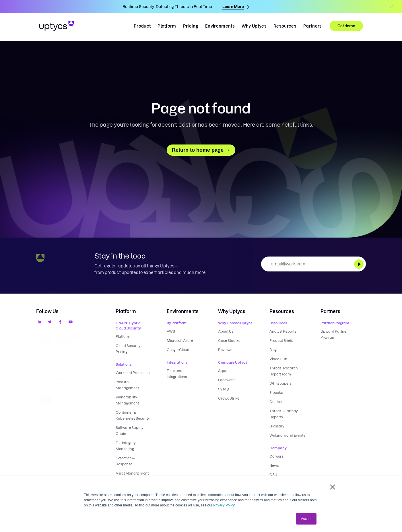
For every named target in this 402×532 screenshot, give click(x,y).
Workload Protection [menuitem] (133, 373)
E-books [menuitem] (276, 393)
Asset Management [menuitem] (132, 473)
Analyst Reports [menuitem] (283, 331)
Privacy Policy (224, 505)
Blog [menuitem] (273, 350)
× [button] (332, 487)
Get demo (346, 26)
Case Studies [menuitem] (229, 341)
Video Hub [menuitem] (278, 359)
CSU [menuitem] (273, 475)
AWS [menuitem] (171, 331)
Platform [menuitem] (123, 337)
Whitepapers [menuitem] (280, 383)
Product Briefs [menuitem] (281, 341)
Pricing (191, 26)
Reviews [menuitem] (225, 350)
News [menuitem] (274, 466)
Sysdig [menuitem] (224, 389)
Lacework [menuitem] (226, 380)
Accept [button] (306, 519)
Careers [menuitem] (276, 456)
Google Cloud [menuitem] (178, 350)
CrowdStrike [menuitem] (229, 398)
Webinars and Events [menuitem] (287, 435)
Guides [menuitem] (275, 402)
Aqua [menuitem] (223, 371)
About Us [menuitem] (226, 331)
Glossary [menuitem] (277, 426)
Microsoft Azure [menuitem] (180, 341)
